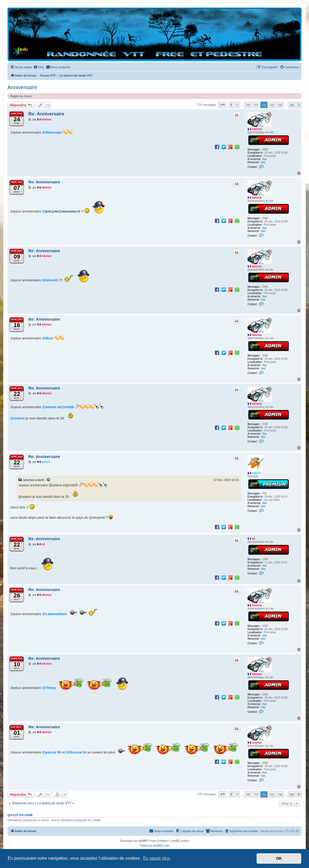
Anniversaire (22, 87)
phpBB (142, 841)
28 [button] (292, 105)
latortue (257, 129)
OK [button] (279, 858)
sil (254, 539)
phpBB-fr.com (161, 846)
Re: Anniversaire (46, 114)
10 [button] (248, 105)
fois (265, 159)
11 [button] (256, 105)
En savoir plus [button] (157, 858)
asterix (256, 473)
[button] (222, 105)
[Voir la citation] (49, 480)
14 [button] (280, 105)
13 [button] (272, 105)
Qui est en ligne (20, 815)
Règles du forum (21, 96)
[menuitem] (39, 67)
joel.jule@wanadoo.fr (63, 211)
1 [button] (237, 105)
